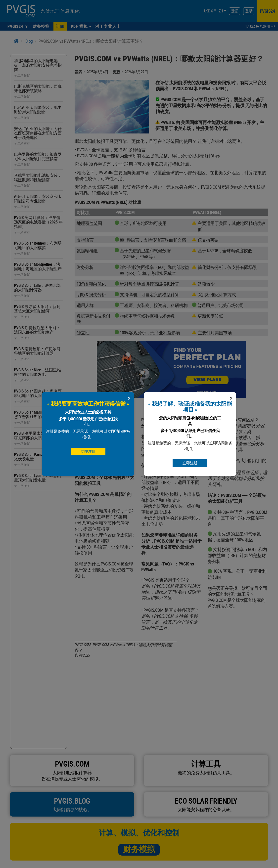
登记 (235, 11)
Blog (29, 41)
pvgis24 (267, 11)
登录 (249, 11)
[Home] (16, 41)
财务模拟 (139, 849)
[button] (81, 26)
